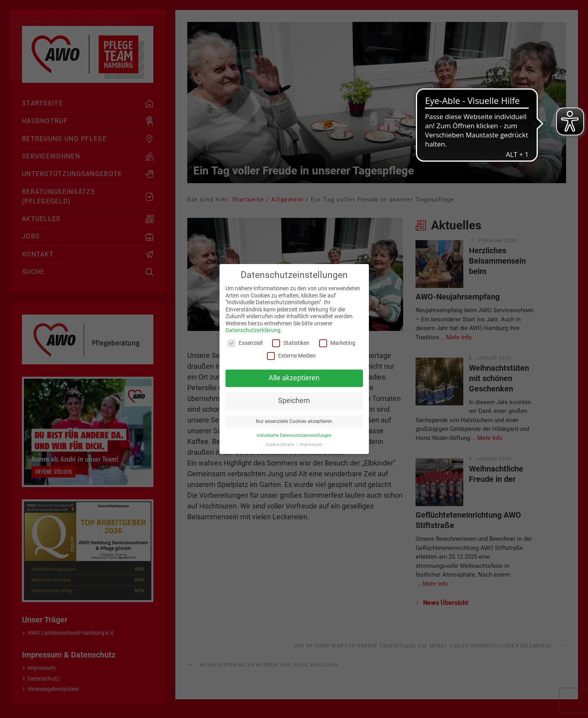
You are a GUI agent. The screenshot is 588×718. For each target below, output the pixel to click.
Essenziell (245, 343)
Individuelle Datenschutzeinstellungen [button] (294, 435)
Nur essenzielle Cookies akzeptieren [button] (294, 421)
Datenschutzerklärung (253, 330)
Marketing (337, 343)
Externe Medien (291, 356)
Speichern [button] (294, 401)
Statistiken (291, 343)
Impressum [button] (311, 445)
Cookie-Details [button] (281, 445)
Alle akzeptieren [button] (294, 378)
